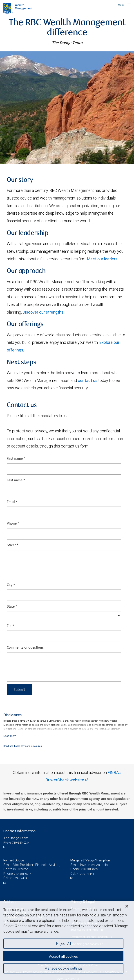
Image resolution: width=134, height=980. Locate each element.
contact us (88, 380)
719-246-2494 (18, 878)
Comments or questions (25, 648)
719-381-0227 (90, 869)
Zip (10, 626)
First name (16, 459)
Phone (13, 524)
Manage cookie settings (64, 968)
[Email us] (5, 847)
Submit (19, 689)
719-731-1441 (85, 874)
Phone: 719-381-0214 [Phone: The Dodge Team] (17, 843)
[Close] (127, 906)
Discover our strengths (43, 312)
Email (12, 502)
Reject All (64, 943)
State (12, 607)
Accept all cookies (63, 956)
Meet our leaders (102, 259)
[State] (64, 616)
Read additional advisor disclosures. (23, 746)
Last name (16, 480)
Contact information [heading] (19, 831)
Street (13, 545)
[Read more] (10, 736)
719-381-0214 (23, 874)
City (11, 585)
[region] (67, 941)
